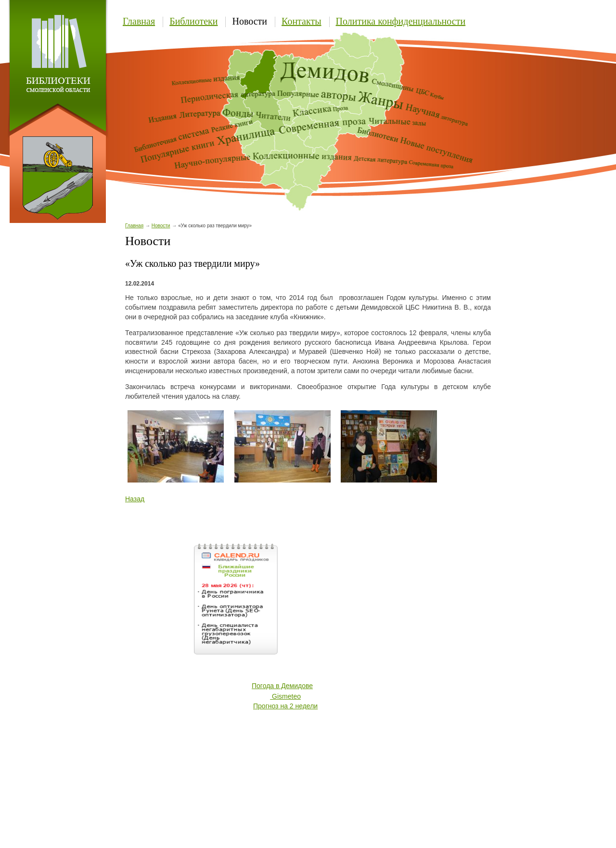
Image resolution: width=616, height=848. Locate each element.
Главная (139, 21)
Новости (250, 21)
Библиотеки (193, 21)
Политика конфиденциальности (401, 21)
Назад (135, 499)
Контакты (302, 21)
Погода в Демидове (282, 686)
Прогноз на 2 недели (285, 706)
